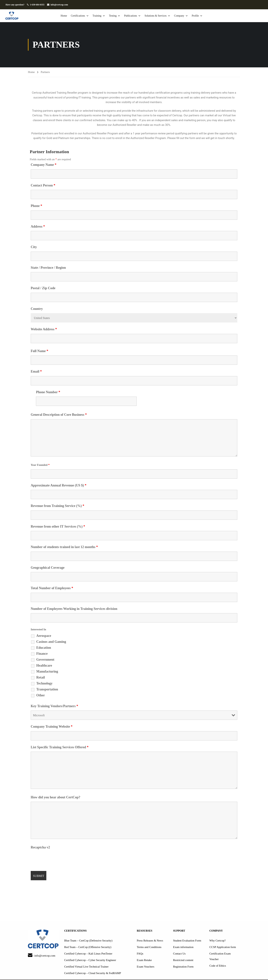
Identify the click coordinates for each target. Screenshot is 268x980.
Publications (136, 16)
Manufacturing (47, 672)
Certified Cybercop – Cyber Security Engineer (90, 960)
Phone (36, 206)
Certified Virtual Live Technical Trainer (86, 967)
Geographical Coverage (48, 568)
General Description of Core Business (59, 415)
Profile (201, 16)
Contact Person (43, 186)
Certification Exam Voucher (220, 957)
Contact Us (179, 954)
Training (102, 16)
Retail (41, 678)
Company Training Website (52, 727)
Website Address (44, 329)
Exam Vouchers (146, 967)
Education (44, 648)
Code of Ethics (218, 966)
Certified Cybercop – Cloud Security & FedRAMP (93, 973)
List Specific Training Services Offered (60, 747)
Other (41, 695)
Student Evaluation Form (187, 941)
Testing (118, 16)
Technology (44, 684)
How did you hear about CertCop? (55, 797)
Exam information (183, 947)
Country (37, 309)
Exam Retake (144, 960)
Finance (42, 654)
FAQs (140, 954)
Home (67, 16)
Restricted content (183, 960)
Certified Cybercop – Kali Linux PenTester (88, 954)
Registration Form (183, 967)
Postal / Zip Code (43, 288)
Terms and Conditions (149, 947)
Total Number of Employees (52, 588)
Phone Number (48, 392)
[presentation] (59, 859)
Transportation (47, 689)
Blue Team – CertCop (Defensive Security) (88, 941)
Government (45, 660)
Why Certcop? (217, 941)
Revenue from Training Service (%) (57, 506)
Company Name (44, 165)
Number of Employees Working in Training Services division (74, 609)
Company (184, 16)
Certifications (83, 16)
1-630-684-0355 (37, 5)
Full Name (39, 351)
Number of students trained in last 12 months (64, 547)
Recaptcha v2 (40, 847)
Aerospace (44, 636)
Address (38, 227)
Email (36, 372)
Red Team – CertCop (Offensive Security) (88, 947)
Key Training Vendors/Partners (54, 706)
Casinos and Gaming (51, 642)
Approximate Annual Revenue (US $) (59, 486)
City (34, 247)
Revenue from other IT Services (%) (58, 527)
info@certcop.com (59, 5)
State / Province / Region (48, 268)
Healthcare (44, 666)
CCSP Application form (223, 947)
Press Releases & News (150, 941)
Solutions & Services (161, 16)
